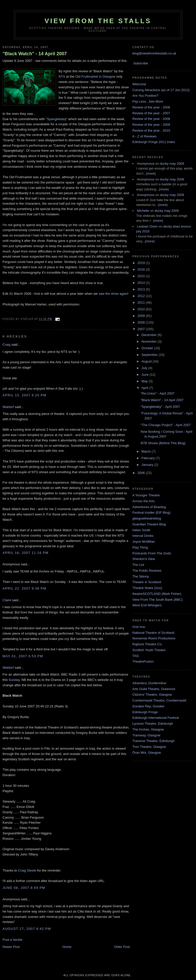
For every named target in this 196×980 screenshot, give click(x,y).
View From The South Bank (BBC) (158, 600)
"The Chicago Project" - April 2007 (165, 425)
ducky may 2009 (172, 164)
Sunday (14, 680)
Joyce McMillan (144, 542)
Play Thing (140, 547)
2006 (142, 473)
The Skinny (141, 576)
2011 (142, 303)
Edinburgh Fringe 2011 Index (154, 142)
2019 (142, 263)
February (149, 458)
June (146, 375)
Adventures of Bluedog (149, 507)
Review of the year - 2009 (151, 125)
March (147, 451)
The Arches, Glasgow (148, 729)
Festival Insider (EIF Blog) (151, 513)
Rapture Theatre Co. (147, 644)
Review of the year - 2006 (151, 107)
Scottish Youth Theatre (149, 650)
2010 (142, 309)
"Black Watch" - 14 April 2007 (35, 54)
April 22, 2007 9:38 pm (24, 588)
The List (138, 565)
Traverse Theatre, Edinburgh (153, 741)
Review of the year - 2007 (151, 113)
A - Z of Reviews (144, 136)
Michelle (143, 211)
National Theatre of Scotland (153, 633)
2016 (142, 269)
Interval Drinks (143, 536)
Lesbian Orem (147, 226)
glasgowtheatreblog (147, 518)
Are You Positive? (145, 96)
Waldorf (8, 407)
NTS (62, 76)
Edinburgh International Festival (156, 718)
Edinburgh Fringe (145, 712)
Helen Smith (141, 530)
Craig (6, 345)
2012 (142, 296)
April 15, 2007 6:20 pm (24, 395)
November (150, 341)
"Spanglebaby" (57, 119)
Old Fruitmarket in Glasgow (95, 76)
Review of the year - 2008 (151, 119)
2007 (142, 329)
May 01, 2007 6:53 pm (23, 656)
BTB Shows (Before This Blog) (163, 443)
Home (67, 947)
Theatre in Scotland (147, 582)
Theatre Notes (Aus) (147, 588)
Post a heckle (12, 940)
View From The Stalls (98, 21)
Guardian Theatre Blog (149, 524)
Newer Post (11, 947)
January (148, 465)
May (145, 381)
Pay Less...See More (148, 101)
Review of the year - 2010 (151, 130)
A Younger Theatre (146, 495)
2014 (142, 283)
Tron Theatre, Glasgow (149, 747)
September (150, 355)
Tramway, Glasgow (146, 735)
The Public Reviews (147, 571)
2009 (142, 316)
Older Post (122, 947)
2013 (142, 289)
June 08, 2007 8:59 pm (24, 888)
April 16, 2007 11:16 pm (25, 553)
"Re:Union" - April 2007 (157, 393)
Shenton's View (144, 559)
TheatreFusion (143, 661)
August (147, 361)
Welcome (139, 84)
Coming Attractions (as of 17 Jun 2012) (161, 90)
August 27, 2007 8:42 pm (27, 929)
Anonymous (146, 164)
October (148, 348)
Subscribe (141, 63)
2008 (142, 322)
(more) (151, 173)
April (145, 388)
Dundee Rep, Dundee (148, 706)
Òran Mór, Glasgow (147, 753)
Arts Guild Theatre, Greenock (154, 689)
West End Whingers (147, 605)
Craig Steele (27, 870)
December (150, 335)
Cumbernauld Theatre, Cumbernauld (159, 700)
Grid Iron (139, 627)
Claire (7, 600)
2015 (142, 276)
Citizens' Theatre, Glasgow (152, 695)
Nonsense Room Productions (154, 638)
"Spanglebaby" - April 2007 (160, 407)
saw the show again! (114, 294)
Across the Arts (143, 501)
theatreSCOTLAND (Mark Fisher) (157, 594)
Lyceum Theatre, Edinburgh (153, 724)
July (145, 368)
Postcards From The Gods (152, 553)
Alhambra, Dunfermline (149, 683)
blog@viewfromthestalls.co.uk (154, 53)
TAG (136, 656)
